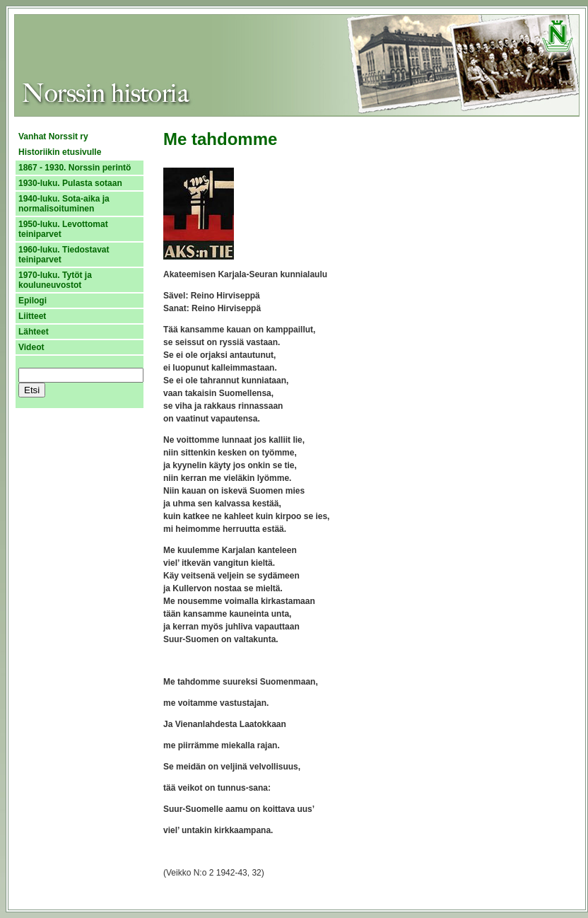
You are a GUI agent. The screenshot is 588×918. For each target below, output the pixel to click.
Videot (31, 347)
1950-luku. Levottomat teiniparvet (63, 229)
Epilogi (33, 301)
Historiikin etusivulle (60, 152)
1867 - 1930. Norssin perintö (75, 168)
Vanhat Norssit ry (53, 136)
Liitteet (32, 316)
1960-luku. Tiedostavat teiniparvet (64, 255)
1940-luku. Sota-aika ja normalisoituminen (64, 204)
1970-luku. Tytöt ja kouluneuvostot (55, 280)
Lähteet (34, 332)
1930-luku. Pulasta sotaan (70, 183)
